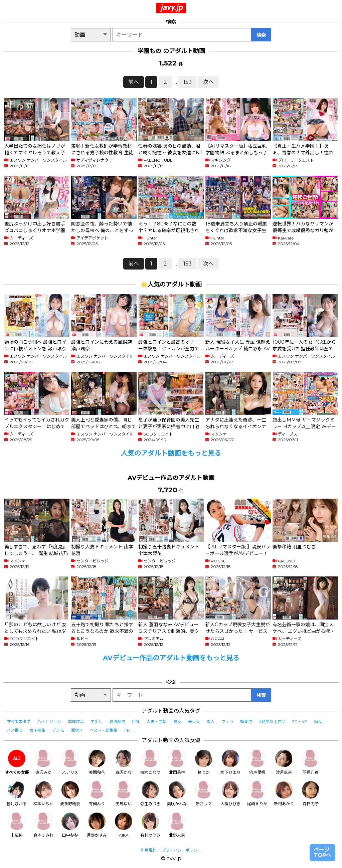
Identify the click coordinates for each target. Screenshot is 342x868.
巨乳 (136, 722)
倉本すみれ (43, 825)
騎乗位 (246, 722)
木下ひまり (230, 762)
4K (127, 730)
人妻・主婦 (157, 722)
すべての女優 (17, 762)
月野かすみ (97, 825)
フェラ (227, 722)
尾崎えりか (257, 794)
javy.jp (172, 7)
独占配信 (117, 722)
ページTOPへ (322, 852)
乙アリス (70, 762)
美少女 (194, 722)
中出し (97, 722)
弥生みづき (150, 794)
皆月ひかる (17, 794)
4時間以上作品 (272, 722)
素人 (211, 722)
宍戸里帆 (257, 762)
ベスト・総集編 (104, 730)
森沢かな (124, 762)
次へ (208, 82)
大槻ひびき (230, 794)
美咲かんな (177, 794)
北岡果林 (177, 762)
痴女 (318, 722)
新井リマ (204, 794)
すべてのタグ (19, 722)
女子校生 (37, 730)
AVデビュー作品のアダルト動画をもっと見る (171, 658)
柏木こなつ (150, 762)
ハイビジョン (49, 722)
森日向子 (311, 794)
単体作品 (76, 722)
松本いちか (43, 794)
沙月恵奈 (284, 762)
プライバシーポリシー (182, 850)
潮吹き (77, 730)
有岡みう (97, 794)
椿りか (204, 762)
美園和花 (97, 762)
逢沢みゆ (43, 762)
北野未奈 (177, 825)
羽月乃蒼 (311, 762)
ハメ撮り (15, 730)
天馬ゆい (124, 794)
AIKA (124, 825)
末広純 (17, 825)
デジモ (58, 730)
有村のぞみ (150, 825)
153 (188, 82)
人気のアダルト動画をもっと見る (171, 453)
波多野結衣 (70, 794)
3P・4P (300, 722)
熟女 (177, 722)
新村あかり (284, 794)
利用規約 (149, 850)
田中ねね (70, 825)
